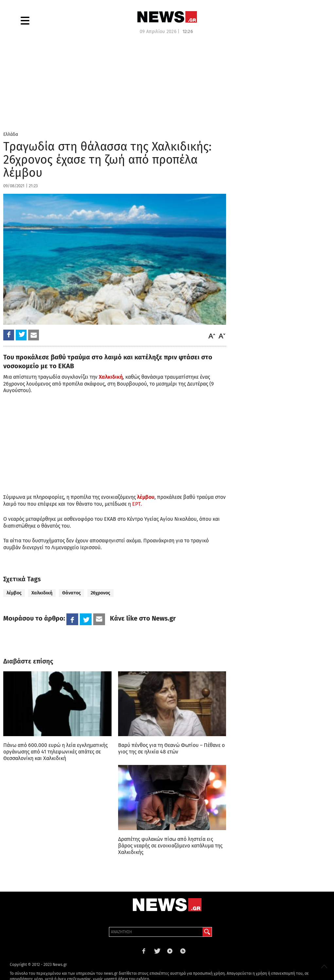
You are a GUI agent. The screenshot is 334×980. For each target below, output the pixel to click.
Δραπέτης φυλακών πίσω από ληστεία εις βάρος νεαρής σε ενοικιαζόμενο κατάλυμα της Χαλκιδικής (170, 846)
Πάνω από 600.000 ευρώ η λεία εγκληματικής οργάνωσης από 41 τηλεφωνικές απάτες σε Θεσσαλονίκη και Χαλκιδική (55, 752)
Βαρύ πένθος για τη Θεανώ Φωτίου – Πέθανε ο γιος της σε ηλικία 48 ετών (171, 748)
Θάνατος (71, 593)
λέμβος (14, 593)
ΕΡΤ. (137, 504)
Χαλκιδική (111, 377)
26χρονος (100, 593)
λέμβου (146, 497)
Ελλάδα (11, 134)
